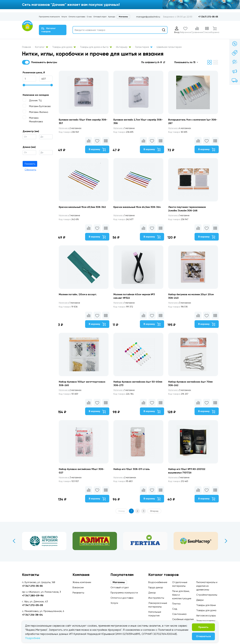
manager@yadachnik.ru (148, 17)
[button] (153, 62)
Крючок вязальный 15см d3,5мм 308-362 (83, 208)
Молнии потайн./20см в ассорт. (78, 297)
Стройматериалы (207, 595)
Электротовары (206, 621)
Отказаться (203, 636)
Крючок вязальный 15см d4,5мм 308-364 (138, 208)
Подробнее (33, 638)
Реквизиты (78, 593)
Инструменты (156, 598)
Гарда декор (156, 587)
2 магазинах (71, 128)
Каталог (42, 47)
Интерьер (124, 47)
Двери (200, 600)
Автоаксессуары (206, 616)
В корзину (96, 150)
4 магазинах (181, 128)
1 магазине (125, 128)
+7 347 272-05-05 (33, 605)
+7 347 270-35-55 (32, 586)
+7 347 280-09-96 (33, 596)
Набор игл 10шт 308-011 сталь (132, 475)
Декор (152, 593)
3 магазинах (181, 306)
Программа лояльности (49, 17)
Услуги (64, 17)
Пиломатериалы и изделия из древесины (207, 586)
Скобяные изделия (183, 619)
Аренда (112, 17)
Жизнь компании (82, 582)
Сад (175, 609)
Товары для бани (206, 605)
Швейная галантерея (169, 47)
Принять (203, 627)
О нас (89, 17)
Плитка (176, 604)
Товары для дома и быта (96, 47)
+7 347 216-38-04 (32, 615)
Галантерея (144, 47)
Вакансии (78, 587)
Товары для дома (64, 47)
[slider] (24, 85)
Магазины (123, 17)
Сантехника (179, 614)
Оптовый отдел (100, 17)
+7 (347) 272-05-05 (208, 17)
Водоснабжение (158, 582)
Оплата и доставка (77, 17)
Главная (26, 47)
